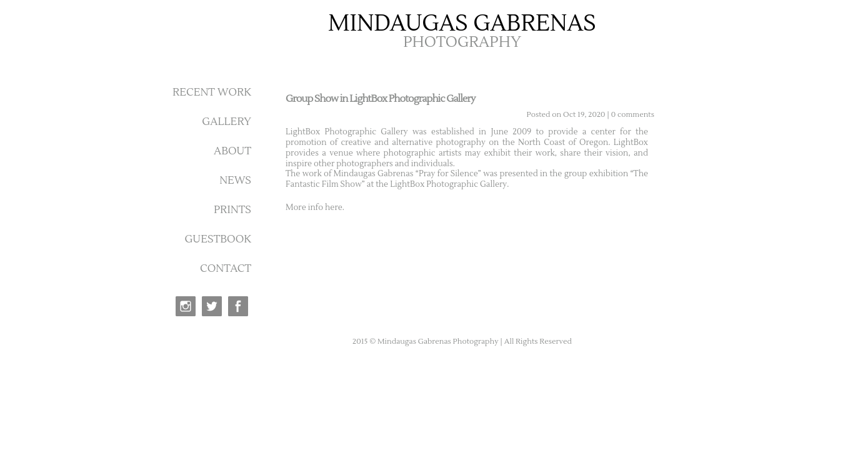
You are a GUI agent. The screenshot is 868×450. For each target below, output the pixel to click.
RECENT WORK (212, 92)
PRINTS (232, 210)
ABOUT (232, 151)
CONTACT (226, 269)
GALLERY (227, 122)
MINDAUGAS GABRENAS (462, 24)
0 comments (633, 115)
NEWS (235, 181)
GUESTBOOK (218, 239)
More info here (314, 207)
